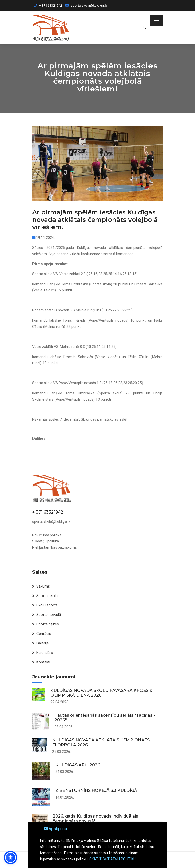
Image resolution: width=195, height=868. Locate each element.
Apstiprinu (55, 829)
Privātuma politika (47, 535)
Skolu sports (47, 605)
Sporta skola (47, 596)
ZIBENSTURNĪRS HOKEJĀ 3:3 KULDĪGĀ (96, 791)
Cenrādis (44, 634)
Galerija (42, 643)
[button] (10, 857)
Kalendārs (45, 653)
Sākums (43, 586)
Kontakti (43, 662)
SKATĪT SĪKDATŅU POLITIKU (112, 859)
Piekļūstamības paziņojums (55, 547)
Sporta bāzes (48, 624)
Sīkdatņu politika (46, 541)
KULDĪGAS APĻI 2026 (78, 765)
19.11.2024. (44, 238)
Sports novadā (49, 615)
